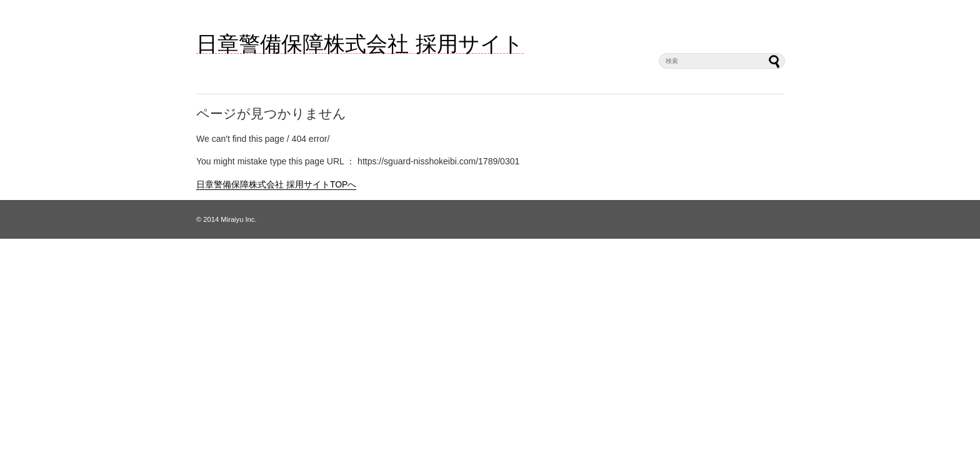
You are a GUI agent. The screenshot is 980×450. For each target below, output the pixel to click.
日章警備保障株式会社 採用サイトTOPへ (276, 184)
